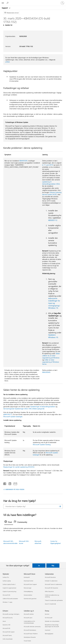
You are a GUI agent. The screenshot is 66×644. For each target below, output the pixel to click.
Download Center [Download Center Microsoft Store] (29, 581)
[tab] (9, 522)
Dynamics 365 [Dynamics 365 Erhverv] (6, 625)
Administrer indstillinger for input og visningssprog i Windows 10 (54, 303)
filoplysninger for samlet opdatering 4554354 (19, 467)
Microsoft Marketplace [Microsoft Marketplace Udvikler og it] (30, 630)
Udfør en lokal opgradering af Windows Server (51, 362)
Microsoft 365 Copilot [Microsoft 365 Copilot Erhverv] (9, 632)
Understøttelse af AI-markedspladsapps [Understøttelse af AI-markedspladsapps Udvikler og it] (29, 622)
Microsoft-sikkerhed (38, 542)
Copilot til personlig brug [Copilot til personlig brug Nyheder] (9, 591)
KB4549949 (46, 372)
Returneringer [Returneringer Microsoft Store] (28, 588)
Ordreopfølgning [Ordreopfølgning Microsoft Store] (28, 591)
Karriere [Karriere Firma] (47, 614)
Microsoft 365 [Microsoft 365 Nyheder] (6, 595)
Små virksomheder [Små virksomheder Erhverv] (8, 639)
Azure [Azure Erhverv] (4, 621)
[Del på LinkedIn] (9, 483)
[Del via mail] (14, 483)
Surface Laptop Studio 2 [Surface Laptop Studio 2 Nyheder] (9, 584)
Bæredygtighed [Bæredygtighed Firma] (49, 634)
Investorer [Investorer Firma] (48, 630)
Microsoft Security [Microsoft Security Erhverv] (8, 618)
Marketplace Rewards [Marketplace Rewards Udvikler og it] (30, 637)
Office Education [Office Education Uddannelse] (49, 591)
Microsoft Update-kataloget (13, 417)
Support (5, 8)
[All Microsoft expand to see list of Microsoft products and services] (3, 3)
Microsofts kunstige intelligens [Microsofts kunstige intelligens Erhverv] (11, 614)
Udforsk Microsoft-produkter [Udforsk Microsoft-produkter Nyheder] (10, 599)
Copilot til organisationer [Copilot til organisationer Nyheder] (9, 588)
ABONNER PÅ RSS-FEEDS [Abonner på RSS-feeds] (15, 489)
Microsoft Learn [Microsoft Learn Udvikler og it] (28, 618)
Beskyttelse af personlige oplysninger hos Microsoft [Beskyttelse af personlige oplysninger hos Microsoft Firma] (52, 626)
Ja (39, 566)
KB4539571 (8, 414)
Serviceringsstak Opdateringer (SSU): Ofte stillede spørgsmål (24, 409)
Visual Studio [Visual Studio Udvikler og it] (27, 641)
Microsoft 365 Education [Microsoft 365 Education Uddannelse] (51, 588)
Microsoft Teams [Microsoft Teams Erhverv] (7, 635)
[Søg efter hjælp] (8, 3)
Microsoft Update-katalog (42, 444)
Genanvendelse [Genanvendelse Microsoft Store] (28, 595)
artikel (7, 62)
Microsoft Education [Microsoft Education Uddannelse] (50, 577)
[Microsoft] (33, 2)
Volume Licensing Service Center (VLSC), (52, 193)
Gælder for (9, 25)
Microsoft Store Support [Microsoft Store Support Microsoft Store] (30, 584)
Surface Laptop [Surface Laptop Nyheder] (7, 581)
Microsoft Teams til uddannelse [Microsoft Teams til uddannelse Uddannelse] (53, 584)
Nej (53, 566)
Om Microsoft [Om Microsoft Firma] (49, 618)
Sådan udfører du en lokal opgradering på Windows (51, 356)
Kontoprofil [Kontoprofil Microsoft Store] (27, 577)
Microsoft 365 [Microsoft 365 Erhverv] (6, 628)
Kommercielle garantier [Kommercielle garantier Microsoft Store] (30, 599)
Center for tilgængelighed (55, 542)
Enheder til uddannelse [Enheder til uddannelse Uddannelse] (51, 581)
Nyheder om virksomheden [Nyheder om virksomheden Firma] (52, 621)
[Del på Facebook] (5, 483)
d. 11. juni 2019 (48, 165)
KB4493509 (23, 161)
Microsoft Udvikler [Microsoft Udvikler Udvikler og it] (29, 614)
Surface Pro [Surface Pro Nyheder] (6, 577)
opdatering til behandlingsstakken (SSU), (51, 183)
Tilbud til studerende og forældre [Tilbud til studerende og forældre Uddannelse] (54, 600)
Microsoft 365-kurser (24, 542)
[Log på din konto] (62, 3)
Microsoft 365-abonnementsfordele (10, 542)
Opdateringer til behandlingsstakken (43, 407)
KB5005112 (53, 220)
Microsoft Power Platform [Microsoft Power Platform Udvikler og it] (31, 634)
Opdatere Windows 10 (53, 336)
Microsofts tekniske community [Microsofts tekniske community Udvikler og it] (32, 627)
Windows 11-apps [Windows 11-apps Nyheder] (7, 602)
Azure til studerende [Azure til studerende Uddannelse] (50, 604)
